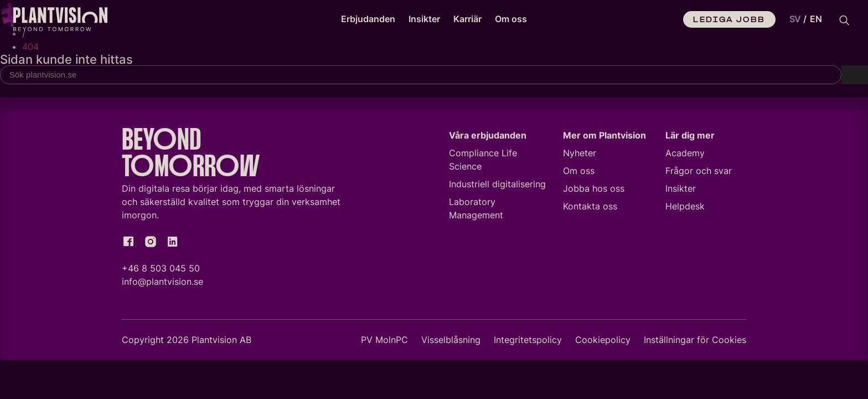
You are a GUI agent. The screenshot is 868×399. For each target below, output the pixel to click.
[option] (816, 19)
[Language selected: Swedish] (803, 19)
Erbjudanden (368, 19)
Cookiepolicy (603, 342)
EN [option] (816, 19)
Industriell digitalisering (497, 186)
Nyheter (580, 155)
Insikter (424, 19)
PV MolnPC (384, 342)
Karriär (467, 19)
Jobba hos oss (594, 191)
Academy (685, 155)
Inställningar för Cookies (695, 342)
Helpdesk (685, 208)
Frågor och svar (699, 173)
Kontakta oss (590, 208)
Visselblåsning (451, 342)
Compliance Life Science (483, 162)
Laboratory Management (476, 211)
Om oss (511, 19)
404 (30, 47)
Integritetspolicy (528, 342)
